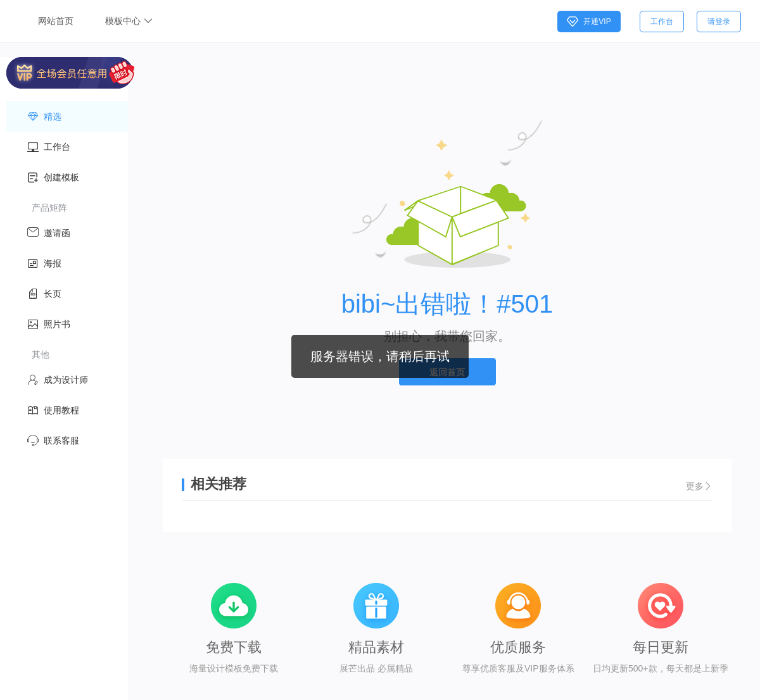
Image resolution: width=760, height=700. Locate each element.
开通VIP (589, 22)
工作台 (662, 22)
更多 (699, 486)
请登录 (719, 22)
